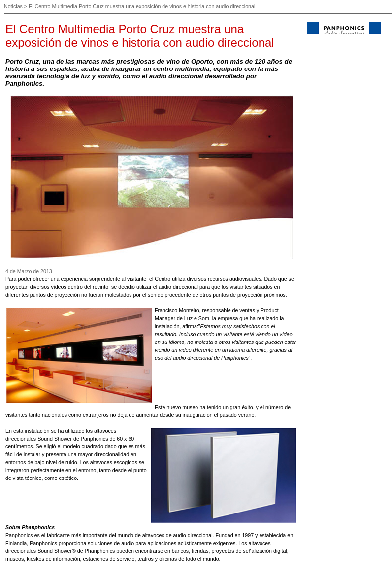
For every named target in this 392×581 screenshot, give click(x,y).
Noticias (13, 6)
